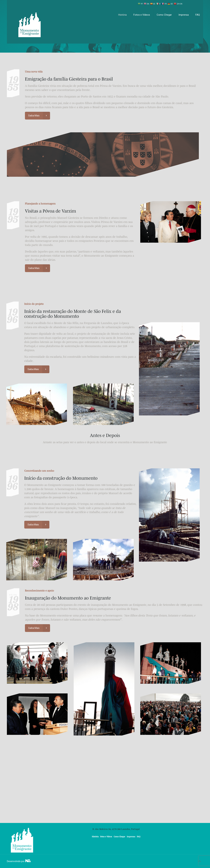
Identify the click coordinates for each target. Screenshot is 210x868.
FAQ (139, 837)
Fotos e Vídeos (106, 837)
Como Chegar (119, 837)
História (95, 837)
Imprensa (131, 837)
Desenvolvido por (19, 861)
